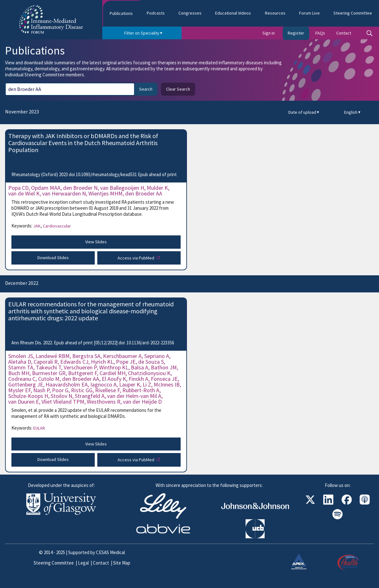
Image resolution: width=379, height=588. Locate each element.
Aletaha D (20, 362)
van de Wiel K (24, 193)
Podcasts (156, 13)
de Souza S (151, 362)
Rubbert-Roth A (141, 390)
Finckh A (138, 379)
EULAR (39, 428)
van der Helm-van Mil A (134, 396)
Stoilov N (61, 396)
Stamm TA (21, 367)
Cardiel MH (112, 373)
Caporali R (46, 362)
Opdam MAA (46, 188)
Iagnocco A (103, 384)
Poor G (60, 390)
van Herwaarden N (64, 193)
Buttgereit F (83, 373)
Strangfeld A (90, 396)
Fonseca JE (164, 379)
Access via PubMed (136, 258)
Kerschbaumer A (122, 356)
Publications (121, 13)
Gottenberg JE (26, 384)
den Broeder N (80, 188)
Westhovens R (104, 402)
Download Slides (53, 258)
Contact (344, 33)
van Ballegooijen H (122, 188)
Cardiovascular (57, 226)
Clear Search (178, 89)
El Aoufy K (114, 379)
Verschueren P (80, 367)
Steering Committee (54, 563)
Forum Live (309, 13)
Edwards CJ (74, 362)
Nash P (41, 390)
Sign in (269, 33)
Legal (83, 563)
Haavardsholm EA (67, 384)
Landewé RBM (53, 356)
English (353, 112)
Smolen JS (21, 356)
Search (146, 89)
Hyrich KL (102, 362)
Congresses (190, 13)
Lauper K (130, 384)
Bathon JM (164, 367)
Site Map (122, 563)
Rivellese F (107, 390)
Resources (275, 13)
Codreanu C (22, 379)
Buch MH (19, 373)
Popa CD (18, 188)
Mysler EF (19, 390)
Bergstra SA (86, 356)
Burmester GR (49, 373)
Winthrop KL (114, 367)
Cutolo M (49, 379)
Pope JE (126, 362)
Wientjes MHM (106, 193)
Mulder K (157, 188)
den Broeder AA (144, 193)
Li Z (147, 384)
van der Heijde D (142, 402)
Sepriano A (157, 356)
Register (296, 33)
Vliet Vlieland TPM (63, 402)
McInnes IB (167, 384)
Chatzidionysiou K (149, 373)
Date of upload (304, 112)
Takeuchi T (48, 367)
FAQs (320, 33)
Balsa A (140, 367)
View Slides (96, 242)
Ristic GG (82, 390)
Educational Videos (233, 13)
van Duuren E (24, 402)
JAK (38, 226)
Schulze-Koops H (28, 396)
